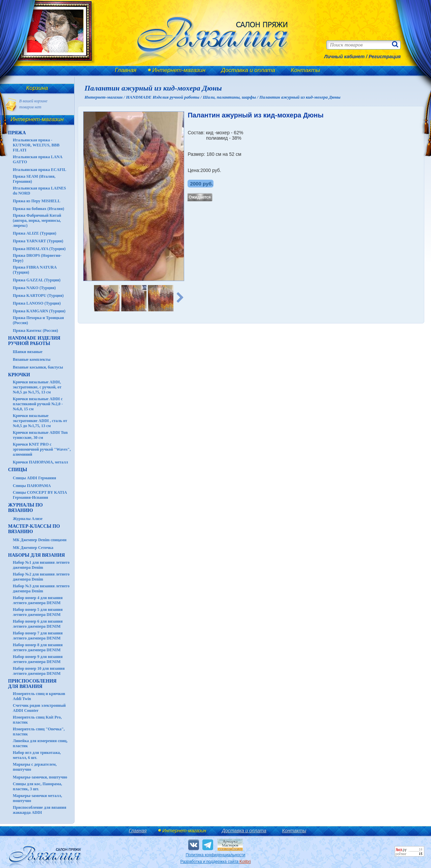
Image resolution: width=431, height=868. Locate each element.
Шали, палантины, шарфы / (231, 97)
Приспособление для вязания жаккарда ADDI (40, 810)
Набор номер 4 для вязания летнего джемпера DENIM (38, 600)
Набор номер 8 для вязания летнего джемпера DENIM (38, 647)
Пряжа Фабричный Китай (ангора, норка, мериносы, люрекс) (37, 220)
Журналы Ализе (28, 519)
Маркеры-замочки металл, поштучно (37, 798)
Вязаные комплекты (32, 359)
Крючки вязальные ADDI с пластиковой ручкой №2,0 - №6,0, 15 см (38, 404)
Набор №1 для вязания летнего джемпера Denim (41, 565)
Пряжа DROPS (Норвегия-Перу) (37, 258)
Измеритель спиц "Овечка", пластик (39, 732)
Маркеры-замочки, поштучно (40, 777)
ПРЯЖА (17, 133)
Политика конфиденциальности (215, 855)
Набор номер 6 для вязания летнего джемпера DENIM (38, 624)
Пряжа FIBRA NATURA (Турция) (35, 270)
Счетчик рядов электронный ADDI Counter (39, 708)
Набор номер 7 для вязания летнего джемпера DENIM (38, 636)
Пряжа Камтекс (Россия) (35, 331)
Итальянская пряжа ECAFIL (40, 170)
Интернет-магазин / (105, 97)
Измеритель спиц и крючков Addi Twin (39, 696)
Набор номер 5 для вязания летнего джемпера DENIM (38, 612)
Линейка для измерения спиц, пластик (40, 743)
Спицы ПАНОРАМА (32, 486)
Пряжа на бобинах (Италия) (38, 209)
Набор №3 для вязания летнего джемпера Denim (41, 588)
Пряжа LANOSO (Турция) (37, 303)
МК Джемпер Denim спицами (40, 540)
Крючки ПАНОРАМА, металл (40, 462)
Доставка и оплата (248, 70)
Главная (126, 70)
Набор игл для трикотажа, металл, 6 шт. (37, 755)
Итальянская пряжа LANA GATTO (38, 159)
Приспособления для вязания (32, 684)
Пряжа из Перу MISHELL (37, 201)
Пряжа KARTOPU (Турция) (38, 296)
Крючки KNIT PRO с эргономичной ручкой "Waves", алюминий (42, 449)
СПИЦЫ (18, 470)
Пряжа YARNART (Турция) (38, 241)
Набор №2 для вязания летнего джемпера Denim (41, 577)
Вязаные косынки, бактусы (38, 367)
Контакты (306, 70)
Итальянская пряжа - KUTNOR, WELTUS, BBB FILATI (36, 145)
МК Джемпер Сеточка (33, 548)
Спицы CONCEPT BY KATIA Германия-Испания (40, 495)
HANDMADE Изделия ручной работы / (164, 97)
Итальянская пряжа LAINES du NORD (39, 191)
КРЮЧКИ (19, 375)
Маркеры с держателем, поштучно (35, 767)
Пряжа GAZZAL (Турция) (37, 280)
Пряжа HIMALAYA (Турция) (39, 249)
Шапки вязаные (28, 352)
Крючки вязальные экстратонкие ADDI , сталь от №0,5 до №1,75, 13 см (40, 421)
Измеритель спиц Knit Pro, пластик (37, 720)
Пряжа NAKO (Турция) (34, 288)
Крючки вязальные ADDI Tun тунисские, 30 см (40, 435)
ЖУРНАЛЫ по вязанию (25, 508)
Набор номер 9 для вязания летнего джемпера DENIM (38, 659)
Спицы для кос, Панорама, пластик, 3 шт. (37, 786)
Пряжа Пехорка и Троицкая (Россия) (38, 320)
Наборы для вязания (37, 555)
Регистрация (385, 57)
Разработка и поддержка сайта (215, 862)
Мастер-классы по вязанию (34, 529)
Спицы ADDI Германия (34, 478)
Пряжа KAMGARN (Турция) (39, 311)
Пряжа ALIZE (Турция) (35, 233)
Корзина (37, 88)
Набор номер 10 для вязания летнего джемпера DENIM (39, 671)
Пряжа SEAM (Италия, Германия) (34, 179)
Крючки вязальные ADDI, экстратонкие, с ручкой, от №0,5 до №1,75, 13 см (37, 387)
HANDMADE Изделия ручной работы (34, 341)
